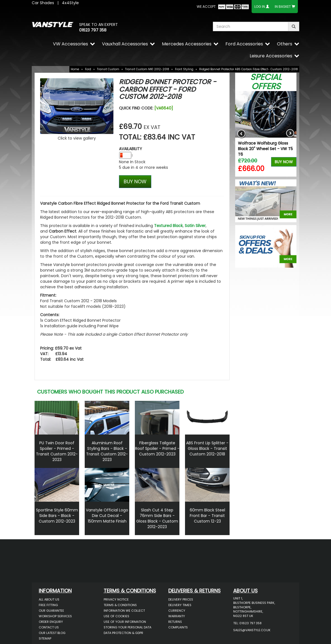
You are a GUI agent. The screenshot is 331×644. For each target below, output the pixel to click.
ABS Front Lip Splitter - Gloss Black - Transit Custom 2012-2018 (207, 448)
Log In (260, 7)
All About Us (49, 599)
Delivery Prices (181, 599)
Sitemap (45, 638)
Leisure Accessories (271, 56)
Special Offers (266, 82)
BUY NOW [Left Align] (135, 181)
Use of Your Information (125, 622)
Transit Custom (108, 69)
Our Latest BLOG (52, 633)
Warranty (177, 616)
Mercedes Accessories (187, 44)
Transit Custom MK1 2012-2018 (147, 69)
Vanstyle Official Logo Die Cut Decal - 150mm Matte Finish (107, 516)
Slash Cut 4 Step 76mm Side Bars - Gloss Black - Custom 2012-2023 (157, 518)
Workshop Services (55, 616)
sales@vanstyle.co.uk (252, 630)
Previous (241, 134)
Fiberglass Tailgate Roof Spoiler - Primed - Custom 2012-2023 (157, 448)
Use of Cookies (116, 616)
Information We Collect (124, 611)
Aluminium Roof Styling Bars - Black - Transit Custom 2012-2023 (107, 451)
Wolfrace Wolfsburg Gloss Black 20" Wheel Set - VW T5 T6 (265, 149)
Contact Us (49, 627)
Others (285, 44)
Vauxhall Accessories (125, 44)
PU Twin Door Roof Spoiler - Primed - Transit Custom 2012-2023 (57, 451)
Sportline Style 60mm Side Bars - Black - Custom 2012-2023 (57, 516)
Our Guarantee (51, 611)
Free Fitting (48, 605)
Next (290, 134)
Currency (177, 611)
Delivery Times (180, 605)
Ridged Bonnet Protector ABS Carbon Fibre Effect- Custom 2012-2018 (249, 69)
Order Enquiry (51, 622)
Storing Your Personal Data (127, 627)
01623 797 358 (93, 30)
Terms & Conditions (120, 605)
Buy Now (284, 162)
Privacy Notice (116, 599)
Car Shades (43, 3)
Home (75, 69)
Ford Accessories (244, 44)
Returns (175, 622)
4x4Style (70, 3)
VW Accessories (70, 44)
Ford (88, 69)
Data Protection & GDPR (123, 633)
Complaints (178, 627)
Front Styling (184, 69)
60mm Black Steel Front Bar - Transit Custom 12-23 (207, 516)
